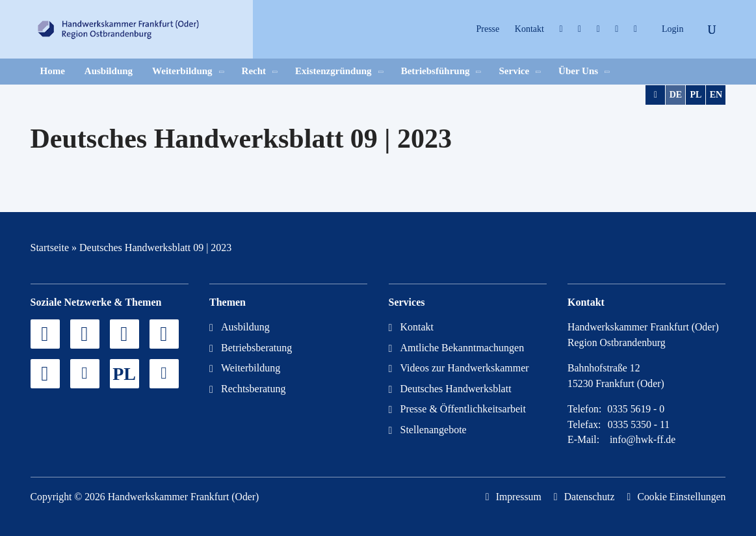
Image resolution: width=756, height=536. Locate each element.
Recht (254, 71)
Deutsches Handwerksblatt (456, 389)
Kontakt (529, 29)
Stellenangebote (434, 430)
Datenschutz (590, 497)
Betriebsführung (436, 71)
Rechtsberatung (254, 389)
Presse (488, 29)
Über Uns (578, 71)
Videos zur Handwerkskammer (465, 368)
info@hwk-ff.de (643, 439)
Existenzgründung (333, 71)
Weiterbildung (182, 71)
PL (696, 95)
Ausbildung (109, 71)
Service (514, 71)
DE (676, 95)
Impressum (519, 497)
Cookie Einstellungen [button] (681, 497)
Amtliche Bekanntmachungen (463, 348)
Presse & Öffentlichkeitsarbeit (463, 409)
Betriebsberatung (256, 348)
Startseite (50, 248)
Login (672, 29)
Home (53, 71)
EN (716, 95)
